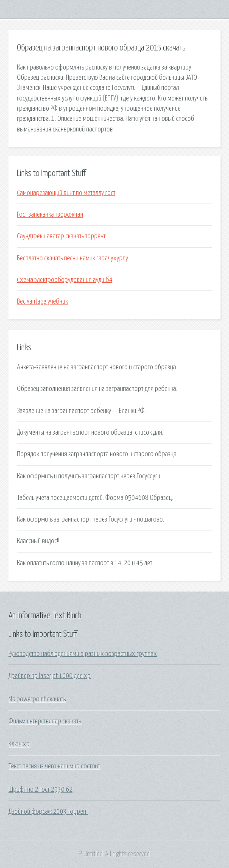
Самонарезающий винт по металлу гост (66, 193)
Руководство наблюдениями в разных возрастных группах (83, 654)
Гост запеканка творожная (50, 215)
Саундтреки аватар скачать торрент (61, 236)
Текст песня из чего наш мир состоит (54, 766)
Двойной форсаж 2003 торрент (48, 812)
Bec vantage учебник (42, 301)
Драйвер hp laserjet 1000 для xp (50, 676)
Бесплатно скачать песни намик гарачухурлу (73, 258)
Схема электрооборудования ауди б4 (65, 280)
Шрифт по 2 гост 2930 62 (40, 790)
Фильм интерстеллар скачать (45, 721)
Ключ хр (19, 744)
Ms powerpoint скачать (37, 699)
